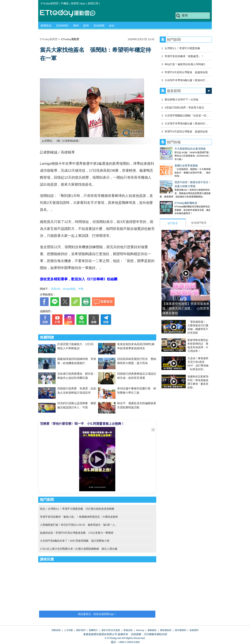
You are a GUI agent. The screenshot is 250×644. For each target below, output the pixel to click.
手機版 (65, 3)
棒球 (76, 26)
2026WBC (62, 26)
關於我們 (81, 630)
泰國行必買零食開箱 (171, 162)
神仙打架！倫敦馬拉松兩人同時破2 (185, 64)
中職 (81, 289)
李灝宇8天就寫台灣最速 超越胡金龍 (186, 72)
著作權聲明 (180, 630)
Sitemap (140, 630)
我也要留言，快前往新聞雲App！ (97, 614)
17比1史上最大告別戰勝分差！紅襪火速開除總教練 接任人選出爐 (79, 549)
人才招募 (68, 630)
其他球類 (99, 26)
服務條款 (152, 630)
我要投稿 (56, 630)
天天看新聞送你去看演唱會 (175, 149)
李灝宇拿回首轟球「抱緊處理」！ (184, 56)
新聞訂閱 (93, 3)
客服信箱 (128, 630)
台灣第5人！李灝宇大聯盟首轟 (182, 48)
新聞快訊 (46, 26)
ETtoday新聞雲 (50, 3)
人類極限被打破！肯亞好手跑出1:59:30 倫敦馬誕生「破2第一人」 (79, 525)
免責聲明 (194, 630)
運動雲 (70, 13)
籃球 (86, 26)
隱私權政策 (166, 630)
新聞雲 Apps (78, 3)
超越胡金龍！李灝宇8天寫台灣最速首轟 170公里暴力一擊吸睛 (77, 533)
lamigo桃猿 (69, 289)
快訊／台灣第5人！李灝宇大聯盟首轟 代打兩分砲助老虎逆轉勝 (77, 509)
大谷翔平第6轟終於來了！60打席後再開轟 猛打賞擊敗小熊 (75, 541)
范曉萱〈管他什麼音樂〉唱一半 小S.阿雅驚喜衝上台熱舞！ (82, 424)
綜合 (112, 26)
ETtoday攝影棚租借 (171, 196)
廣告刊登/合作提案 (111, 630)
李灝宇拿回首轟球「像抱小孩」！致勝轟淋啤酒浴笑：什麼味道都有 (79, 517)
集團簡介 (93, 630)
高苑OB (56, 289)
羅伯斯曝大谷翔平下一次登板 (182, 99)
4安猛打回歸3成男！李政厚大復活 (184, 107)
